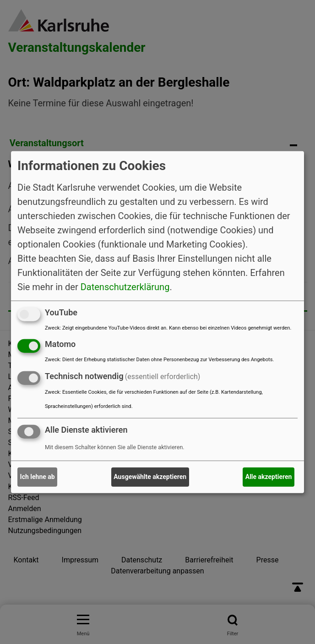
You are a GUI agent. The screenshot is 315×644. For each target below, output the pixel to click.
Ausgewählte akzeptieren (150, 477)
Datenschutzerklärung (125, 286)
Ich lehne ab (38, 477)
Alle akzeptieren (269, 477)
